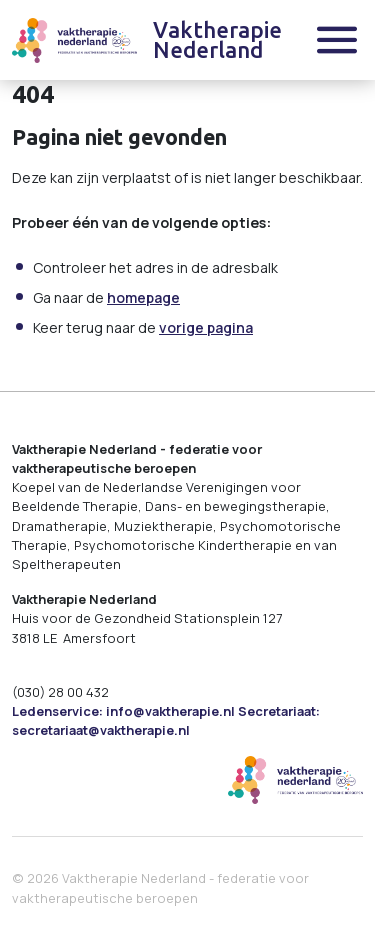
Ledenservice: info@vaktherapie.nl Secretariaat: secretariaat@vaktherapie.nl (166, 720)
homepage (143, 297)
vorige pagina (206, 327)
